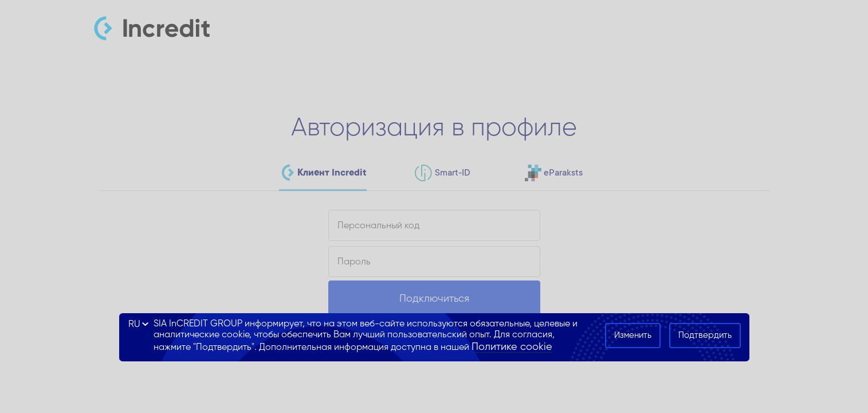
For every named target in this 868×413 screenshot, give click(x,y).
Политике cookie (512, 347)
